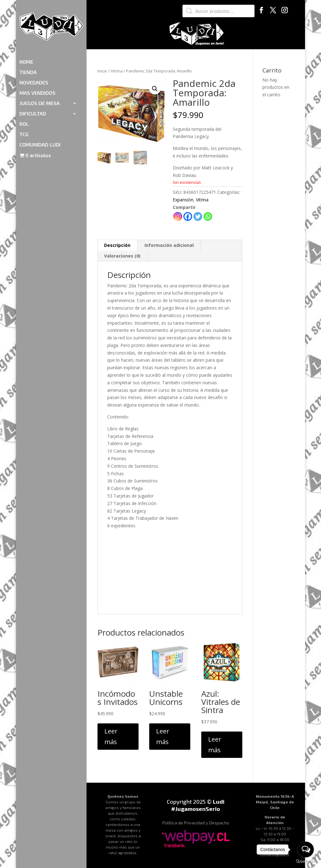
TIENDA (28, 36)
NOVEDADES (34, 46)
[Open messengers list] (306, 849)
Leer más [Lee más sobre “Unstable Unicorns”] (163, 736)
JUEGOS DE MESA (39, 67)
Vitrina (117, 71)
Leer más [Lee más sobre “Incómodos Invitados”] (111, 736)
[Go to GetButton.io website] (306, 862)
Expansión (183, 200)
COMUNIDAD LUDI (40, 108)
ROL (24, 88)
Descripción (117, 245)
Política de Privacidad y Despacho (196, 823)
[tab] (117, 245)
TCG (24, 98)
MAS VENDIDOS (37, 56)
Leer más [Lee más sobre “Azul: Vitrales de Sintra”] (215, 745)
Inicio (102, 71)
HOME (26, 25)
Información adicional (169, 245)
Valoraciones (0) (122, 256)
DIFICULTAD (33, 77)
